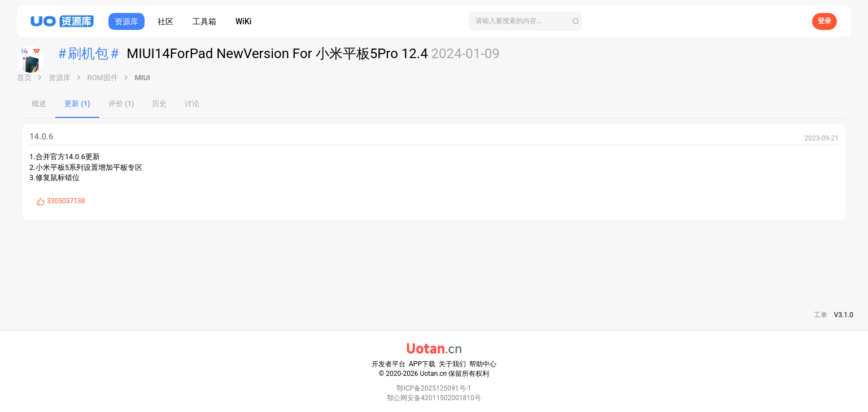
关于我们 (452, 364)
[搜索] (525, 21)
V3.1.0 (844, 315)
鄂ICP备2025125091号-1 (434, 388)
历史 (159, 104)
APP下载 (422, 364)
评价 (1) (121, 104)
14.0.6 (41, 137)
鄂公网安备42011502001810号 (434, 398)
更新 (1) (77, 104)
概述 (39, 104)
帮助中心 (483, 364)
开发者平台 (389, 364)
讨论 (192, 104)
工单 (821, 315)
